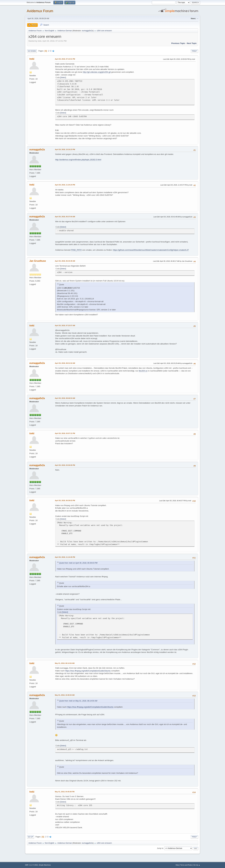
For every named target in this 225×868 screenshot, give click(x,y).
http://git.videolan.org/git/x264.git (97, 72)
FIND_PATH (76, 250)
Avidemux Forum (40, 11)
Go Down (32, 51)
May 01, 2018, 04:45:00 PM (65, 792)
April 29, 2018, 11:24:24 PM (65, 185)
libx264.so (143, 371)
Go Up (30, 837)
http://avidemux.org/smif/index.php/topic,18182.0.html (78, 160)
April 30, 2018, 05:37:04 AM (65, 217)
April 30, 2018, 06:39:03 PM (65, 500)
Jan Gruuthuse (38, 261)
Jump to (160, 848)
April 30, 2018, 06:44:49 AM (65, 261)
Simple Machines (45, 865)
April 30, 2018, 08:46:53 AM (65, 398)
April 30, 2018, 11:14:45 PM (65, 557)
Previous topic (178, 43)
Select (63, 78)
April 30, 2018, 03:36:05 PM (65, 465)
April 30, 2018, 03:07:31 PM (65, 433)
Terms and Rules (186, 865)
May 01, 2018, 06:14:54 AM (65, 663)
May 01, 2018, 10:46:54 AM (65, 695)
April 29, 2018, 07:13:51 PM (65, 59)
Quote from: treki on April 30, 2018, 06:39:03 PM (78, 563)
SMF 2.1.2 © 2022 (31, 865)
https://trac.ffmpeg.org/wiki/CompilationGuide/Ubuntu (88, 671)
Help (177, 865)
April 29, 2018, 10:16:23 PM (65, 149)
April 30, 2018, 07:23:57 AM (65, 325)
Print (194, 51)
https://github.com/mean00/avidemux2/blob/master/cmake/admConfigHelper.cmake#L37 (151, 250)
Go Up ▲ (197, 865)
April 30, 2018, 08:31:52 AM (65, 363)
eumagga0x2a (87, 31)
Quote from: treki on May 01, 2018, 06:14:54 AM (78, 701)
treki (32, 59)
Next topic (192, 43)
